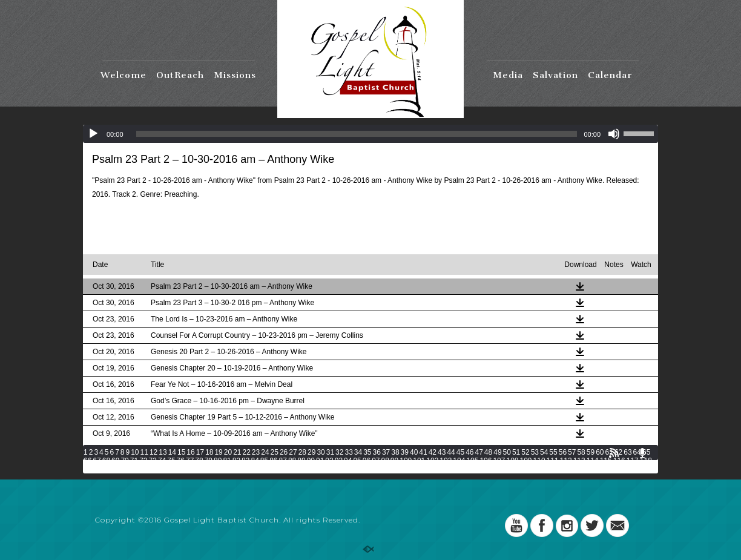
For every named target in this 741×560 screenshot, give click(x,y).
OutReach (180, 75)
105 (472, 461)
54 (544, 452)
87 (283, 461)
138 (343, 469)
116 (619, 461)
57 (572, 452)
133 (276, 469)
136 (317, 469)
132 (263, 469)
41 (423, 452)
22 (247, 452)
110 (539, 461)
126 (183, 469)
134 (289, 469)
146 (450, 469)
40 (414, 452)
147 (463, 469)
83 (245, 461)
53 (535, 452)
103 (446, 461)
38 (395, 452)
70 (124, 461)
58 (581, 452)
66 (87, 461)
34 (358, 452)
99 (394, 461)
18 (209, 452)
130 (236, 469)
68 (106, 461)
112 (566, 461)
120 (103, 469)
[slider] (357, 134)
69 (115, 461)
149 (490, 469)
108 (512, 461)
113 (579, 461)
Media (508, 75)
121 (116, 469)
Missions (235, 75)
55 (553, 452)
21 (237, 452)
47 (479, 452)
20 (228, 452)
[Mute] (614, 134)
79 (209, 461)
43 (442, 452)
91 (320, 461)
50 (507, 452)
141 (383, 469)
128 (209, 469)
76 (181, 461)
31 (330, 452)
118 (646, 461)
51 (516, 452)
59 (591, 452)
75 (171, 461)
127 (196, 469)
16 (190, 452)
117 (633, 461)
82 (236, 461)
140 (370, 469)
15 (181, 452)
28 (302, 452)
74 (162, 461)
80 (218, 461)
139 (357, 469)
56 (563, 452)
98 (385, 461)
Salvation (555, 75)
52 (525, 452)
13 (163, 452)
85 (264, 461)
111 (553, 461)
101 (419, 461)
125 (170, 469)
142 (397, 469)
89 (301, 461)
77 (190, 461)
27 (293, 452)
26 (284, 452)
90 (311, 461)
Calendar (610, 75)
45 (460, 452)
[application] (370, 134)
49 (497, 452)
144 (423, 469)
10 (135, 452)
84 (255, 461)
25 (275, 452)
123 (143, 469)
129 (223, 469)
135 (303, 469)
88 (292, 461)
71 (134, 461)
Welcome (123, 75)
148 (476, 469)
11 (144, 452)
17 (200, 452)
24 (265, 452)
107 (499, 461)
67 (97, 461)
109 (526, 461)
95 (357, 461)
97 (376, 461)
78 (199, 461)
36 (377, 452)
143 (410, 469)
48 (488, 452)
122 (130, 469)
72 (143, 461)
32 (339, 452)
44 (451, 452)
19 (218, 452)
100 (406, 461)
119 (90, 469)
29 (311, 452)
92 (329, 461)
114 (593, 461)
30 (321, 452)
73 (153, 461)
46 (469, 452)
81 (227, 461)
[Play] (93, 134)
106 (486, 461)
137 (330, 469)
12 (153, 452)
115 (606, 461)
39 (405, 452)
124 (156, 469)
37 (386, 452)
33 (348, 452)
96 (367, 461)
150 (503, 469)
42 (433, 452)
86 (273, 461)
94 (348, 461)
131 (249, 469)
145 (436, 469)
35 (367, 452)
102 (432, 461)
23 (256, 452)
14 (172, 452)
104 (459, 461)
